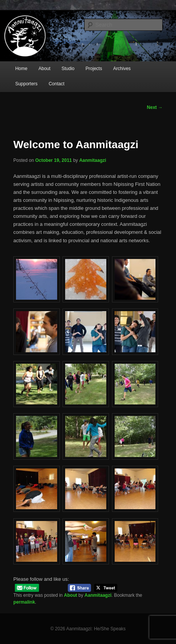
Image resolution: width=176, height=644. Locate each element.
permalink (24, 602)
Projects (94, 69)
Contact (57, 84)
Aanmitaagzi (93, 160)
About (44, 69)
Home (21, 69)
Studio (68, 69)
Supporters (26, 84)
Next (155, 107)
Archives (122, 69)
